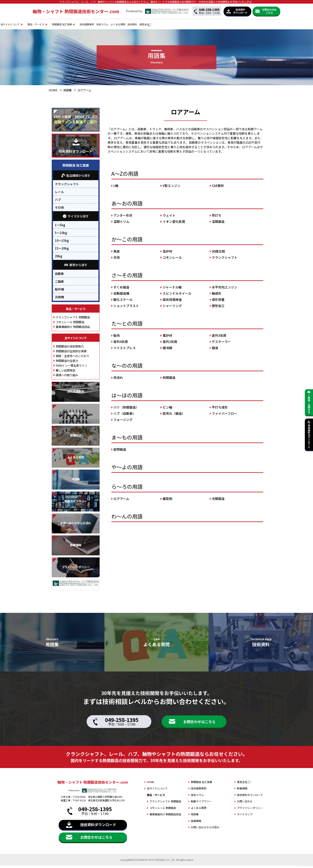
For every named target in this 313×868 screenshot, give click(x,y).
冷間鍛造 (218, 501)
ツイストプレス (125, 350)
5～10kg (61, 235)
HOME (53, 93)
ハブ (58, 202)
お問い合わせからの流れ (205, 830)
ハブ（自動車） (125, 416)
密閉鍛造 (120, 452)
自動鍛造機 (121, 296)
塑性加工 (218, 308)
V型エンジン (172, 188)
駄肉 (117, 338)
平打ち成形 (220, 410)
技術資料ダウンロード (250, 797)
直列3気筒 (219, 338)
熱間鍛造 (169, 380)
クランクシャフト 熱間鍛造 (73, 319)
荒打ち (217, 218)
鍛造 (215, 350)
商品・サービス (107, 25)
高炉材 (167, 254)
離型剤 (167, 501)
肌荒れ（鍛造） (174, 416)
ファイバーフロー (224, 416)
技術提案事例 (175, 25)
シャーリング (172, 308)
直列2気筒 (170, 344)
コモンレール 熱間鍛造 (70, 324)
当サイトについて (72, 25)
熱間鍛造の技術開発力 (70, 349)
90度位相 (218, 254)
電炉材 (167, 338)
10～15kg (62, 243)
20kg (58, 258)
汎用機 (59, 299)
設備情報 (196, 823)
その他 (59, 210)
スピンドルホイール (177, 296)
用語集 (67, 93)
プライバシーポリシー (250, 810)
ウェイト (169, 218)
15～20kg (62, 251)
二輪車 (59, 284)
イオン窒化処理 (174, 224)
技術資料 (239, 25)
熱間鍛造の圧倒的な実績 (71, 353)
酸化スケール (123, 302)
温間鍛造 (218, 224)
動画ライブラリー (201, 804)
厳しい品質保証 (65, 373)
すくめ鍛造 (121, 290)
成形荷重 (218, 302)
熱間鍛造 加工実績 (142, 25)
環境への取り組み (67, 377)
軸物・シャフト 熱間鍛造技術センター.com (76, 11)
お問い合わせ (245, 804)
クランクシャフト (225, 260)
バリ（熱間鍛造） (126, 410)
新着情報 (242, 791)
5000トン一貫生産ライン (71, 368)
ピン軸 (167, 410)
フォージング (123, 422)
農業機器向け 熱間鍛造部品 (73, 329)
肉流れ (118, 380)
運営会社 (257, 25)
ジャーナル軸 (172, 290)
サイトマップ (245, 817)
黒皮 (117, 254)
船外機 (59, 291)
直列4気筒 (121, 344)
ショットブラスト (126, 308)
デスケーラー (221, 344)
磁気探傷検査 (172, 302)
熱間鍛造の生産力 (67, 363)
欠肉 (117, 260)
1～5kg (60, 227)
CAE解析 (218, 188)
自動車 (59, 276)
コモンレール (172, 260)
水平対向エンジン (225, 290)
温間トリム (121, 224)
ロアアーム (121, 501)
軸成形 (217, 296)
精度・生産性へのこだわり (72, 358)
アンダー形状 (123, 218)
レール (59, 194)
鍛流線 (167, 350)
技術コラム (197, 25)
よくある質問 (219, 25)
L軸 (116, 188)
